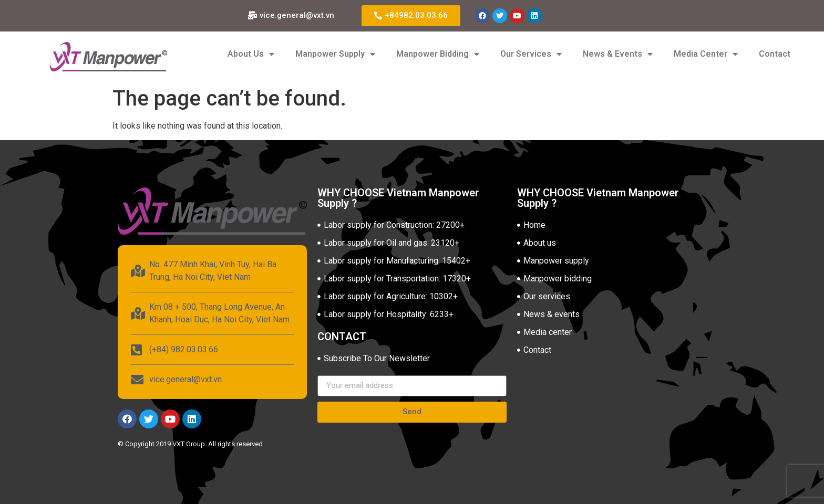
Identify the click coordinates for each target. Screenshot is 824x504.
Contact (775, 54)
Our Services (531, 54)
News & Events (618, 54)
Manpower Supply (335, 54)
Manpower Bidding (438, 54)
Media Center (706, 54)
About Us (251, 54)
